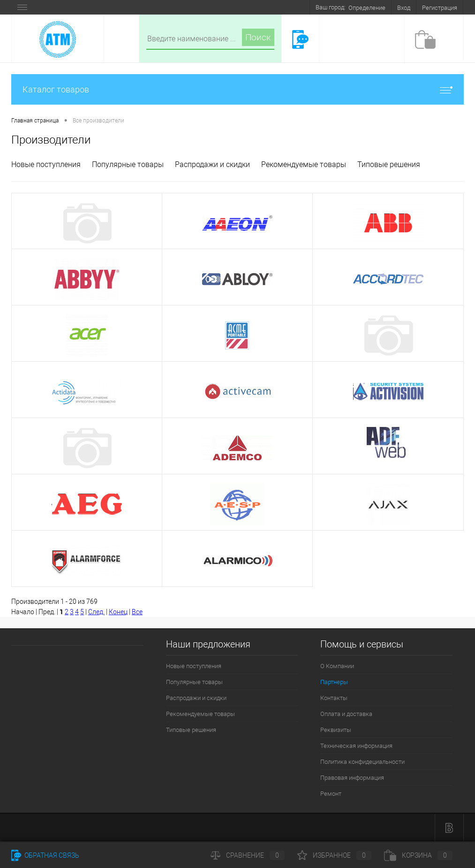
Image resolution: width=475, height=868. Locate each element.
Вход (404, 8)
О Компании (337, 666)
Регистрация (440, 8)
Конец (118, 612)
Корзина (418, 855)
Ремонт (331, 794)
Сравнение (248, 855)
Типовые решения (389, 164)
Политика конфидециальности (362, 762)
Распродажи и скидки (212, 164)
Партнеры (334, 682)
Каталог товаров (237, 89)
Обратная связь (45, 855)
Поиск (258, 37)
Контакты (334, 698)
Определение (367, 8)
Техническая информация (356, 746)
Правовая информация (352, 778)
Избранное (334, 855)
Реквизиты (336, 730)
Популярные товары (128, 164)
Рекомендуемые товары (304, 164)
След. (96, 612)
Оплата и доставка (346, 714)
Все (137, 612)
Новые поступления (46, 164)
